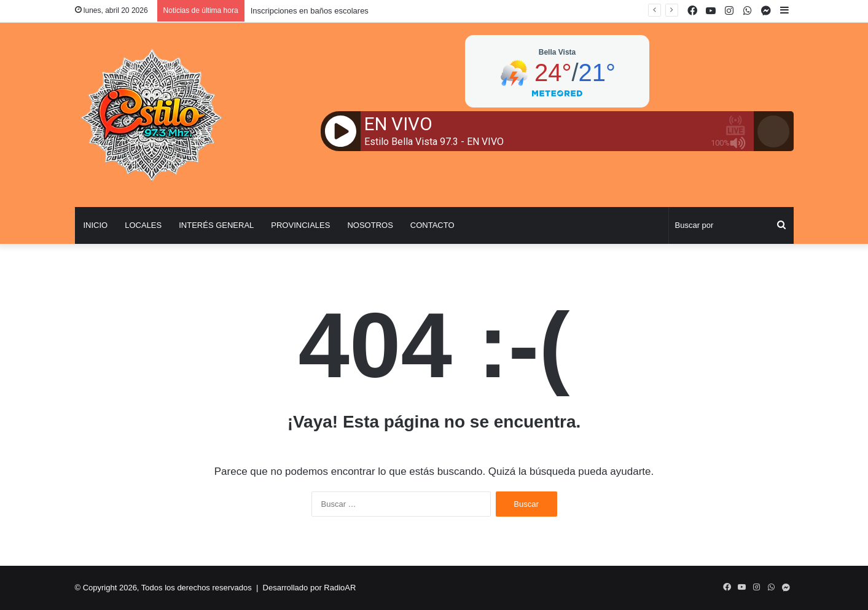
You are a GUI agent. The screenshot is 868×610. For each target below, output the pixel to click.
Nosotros (370, 225)
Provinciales (300, 225)
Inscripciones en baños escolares (310, 11)
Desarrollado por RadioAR (310, 588)
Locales (143, 225)
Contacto (432, 225)
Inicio (96, 225)
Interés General (216, 225)
